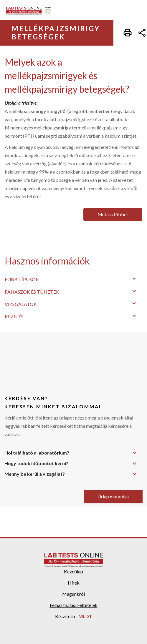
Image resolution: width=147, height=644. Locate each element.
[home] (30, 11)
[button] (73, 279)
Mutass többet (113, 214)
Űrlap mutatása (113, 496)
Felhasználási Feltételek (74, 605)
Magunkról (73, 594)
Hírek (74, 583)
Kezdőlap (74, 571)
